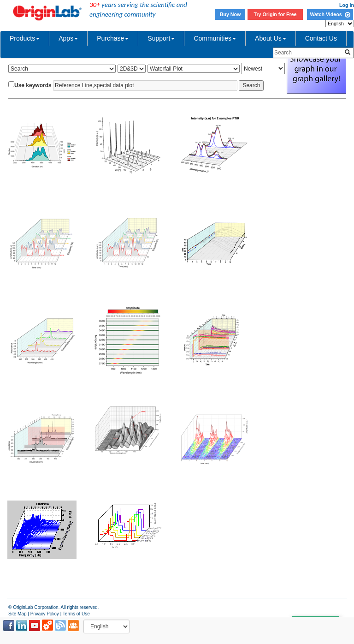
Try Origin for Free (275, 14)
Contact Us (321, 38)
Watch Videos (330, 14)
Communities (215, 38)
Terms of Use (76, 614)
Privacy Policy (45, 614)
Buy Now (230, 14)
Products (25, 38)
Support (161, 38)
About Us (271, 38)
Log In (347, 5)
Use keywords (33, 85)
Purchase (113, 38)
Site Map (17, 614)
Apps (68, 38)
